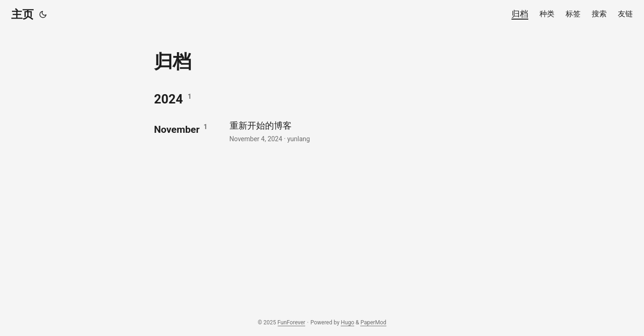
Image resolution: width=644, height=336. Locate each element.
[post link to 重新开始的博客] (359, 131)
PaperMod (373, 322)
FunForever (292, 322)
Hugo (347, 322)
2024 (168, 99)
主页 (22, 14)
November (177, 129)
